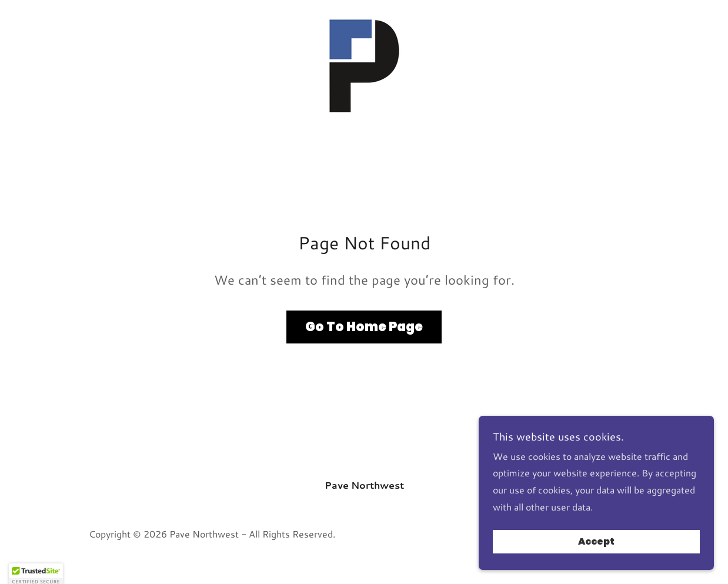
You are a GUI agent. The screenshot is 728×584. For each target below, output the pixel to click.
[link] (364, 64)
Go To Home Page (364, 327)
